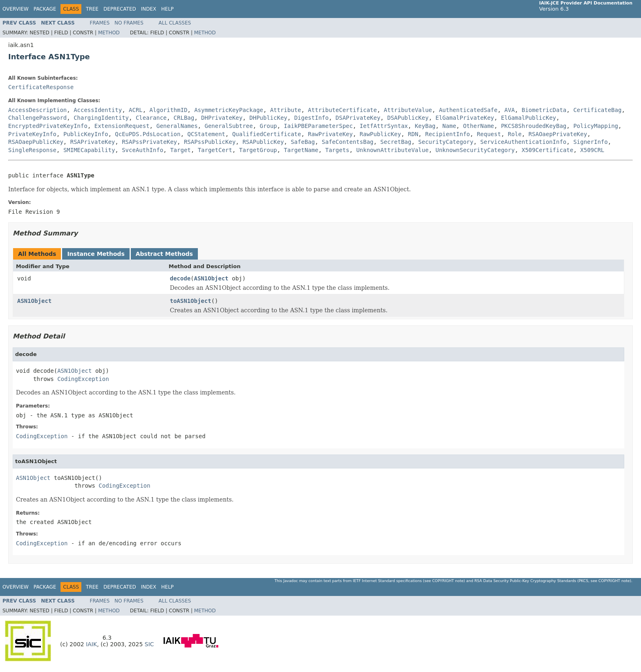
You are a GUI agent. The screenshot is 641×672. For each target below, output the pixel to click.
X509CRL (592, 150)
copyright (443, 581)
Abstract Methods (164, 254)
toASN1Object (191, 301)
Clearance (151, 118)
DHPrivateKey (222, 118)
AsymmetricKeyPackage (229, 110)
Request (489, 134)
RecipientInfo (448, 134)
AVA (510, 110)
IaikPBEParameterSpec (318, 126)
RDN (413, 134)
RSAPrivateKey (93, 142)
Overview (16, 9)
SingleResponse (32, 150)
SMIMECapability (89, 150)
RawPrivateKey (330, 134)
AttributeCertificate (342, 110)
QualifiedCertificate (267, 134)
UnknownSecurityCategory (475, 150)
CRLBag (184, 118)
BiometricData (544, 110)
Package (45, 9)
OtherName (479, 126)
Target (180, 150)
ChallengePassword (37, 118)
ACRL (136, 110)
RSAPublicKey (263, 142)
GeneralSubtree (229, 126)
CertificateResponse (41, 87)
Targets (337, 150)
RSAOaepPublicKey (36, 142)
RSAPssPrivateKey (149, 142)
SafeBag (303, 142)
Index (149, 9)
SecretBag (396, 142)
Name (449, 126)
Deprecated (120, 9)
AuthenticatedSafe (468, 110)
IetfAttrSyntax (384, 126)
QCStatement (206, 134)
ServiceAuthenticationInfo (523, 142)
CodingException (83, 379)
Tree (92, 9)
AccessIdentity (98, 110)
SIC (149, 644)
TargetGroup (258, 150)
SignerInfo (590, 142)
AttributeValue (408, 110)
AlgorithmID (169, 110)
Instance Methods (96, 254)
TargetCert (215, 150)
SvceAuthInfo (142, 150)
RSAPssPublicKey (210, 142)
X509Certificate (547, 150)
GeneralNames (177, 126)
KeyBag (425, 126)
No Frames (129, 23)
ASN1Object (211, 278)
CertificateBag (597, 110)
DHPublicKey (268, 118)
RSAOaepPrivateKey (558, 134)
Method (109, 33)
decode (180, 278)
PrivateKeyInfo (32, 134)
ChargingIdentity (101, 118)
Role (515, 134)
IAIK (91, 644)
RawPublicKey (380, 134)
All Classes (175, 23)
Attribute (286, 110)
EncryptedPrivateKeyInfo (48, 126)
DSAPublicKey (408, 118)
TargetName (301, 150)
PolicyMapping (596, 126)
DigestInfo (312, 118)
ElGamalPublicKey (528, 118)
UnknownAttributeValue (392, 150)
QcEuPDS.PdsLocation (148, 134)
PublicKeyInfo (86, 134)
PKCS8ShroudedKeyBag (533, 126)
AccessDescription (37, 110)
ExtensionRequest (122, 126)
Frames (100, 23)
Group (268, 126)
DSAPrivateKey (358, 118)
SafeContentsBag (347, 142)
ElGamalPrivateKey (465, 118)
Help (167, 9)
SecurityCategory (446, 142)
